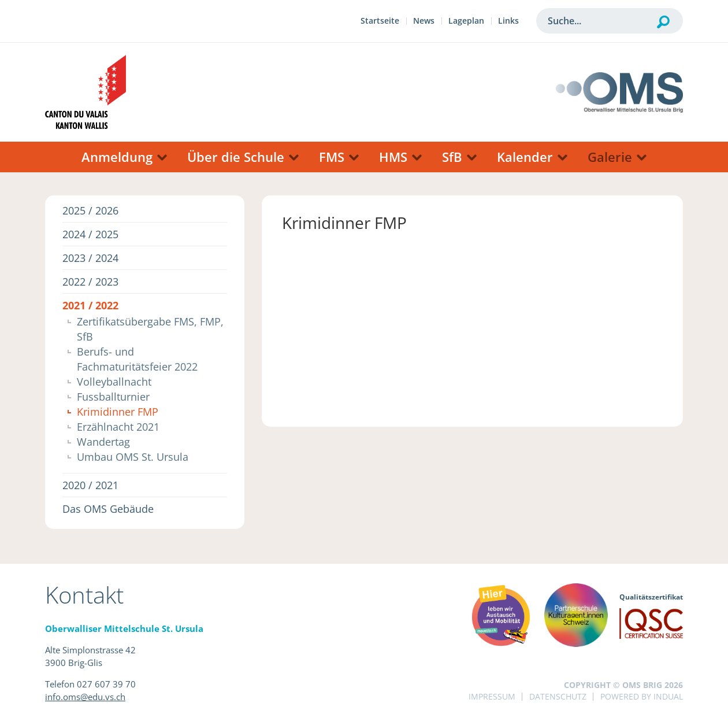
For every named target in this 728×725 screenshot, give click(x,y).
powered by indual (642, 696)
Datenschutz (558, 696)
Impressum (492, 696)
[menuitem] (380, 22)
